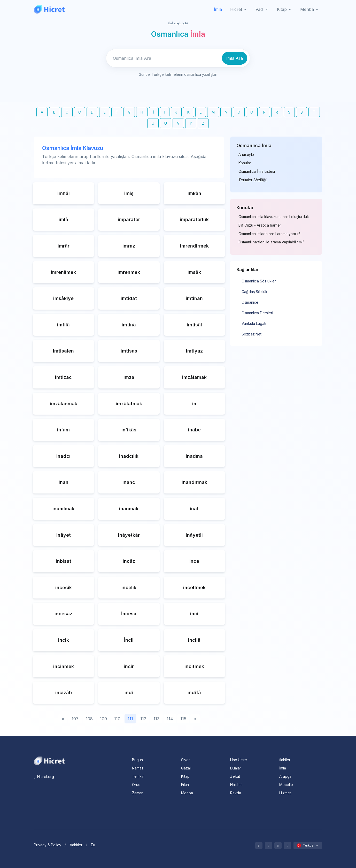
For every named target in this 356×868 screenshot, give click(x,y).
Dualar (236, 768)
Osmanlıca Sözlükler (259, 281)
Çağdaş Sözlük (254, 292)
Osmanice (250, 302)
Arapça (285, 776)
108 (89, 719)
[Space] (49, 760)
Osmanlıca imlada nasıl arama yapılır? (269, 234)
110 (117, 719)
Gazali (186, 768)
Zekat (235, 776)
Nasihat (236, 785)
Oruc (136, 785)
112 (143, 719)
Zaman (138, 793)
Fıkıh (185, 785)
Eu (93, 845)
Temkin (138, 776)
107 (75, 719)
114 (170, 719)
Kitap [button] (282, 9)
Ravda (236, 793)
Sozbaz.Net (251, 334)
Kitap (185, 776)
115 (183, 719)
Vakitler (76, 845)
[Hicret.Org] (49, 9)
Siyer (185, 760)
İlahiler (285, 760)
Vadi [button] (260, 9)
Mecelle (286, 785)
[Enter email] (163, 58)
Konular (245, 163)
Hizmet (285, 793)
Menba (187, 793)
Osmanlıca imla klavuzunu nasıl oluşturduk (274, 217)
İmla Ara (235, 58)
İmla (218, 9)
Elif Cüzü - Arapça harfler (260, 225)
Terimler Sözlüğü (253, 180)
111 (130, 719)
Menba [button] (307, 9)
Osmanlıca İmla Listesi (257, 171)
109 (103, 719)
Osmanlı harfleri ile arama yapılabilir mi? (271, 242)
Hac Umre (239, 760)
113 (156, 719)
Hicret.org (44, 777)
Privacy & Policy (48, 845)
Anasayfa (246, 154)
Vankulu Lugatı (254, 323)
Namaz (138, 768)
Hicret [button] (236, 9)
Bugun (137, 760)
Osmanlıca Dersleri (257, 313)
